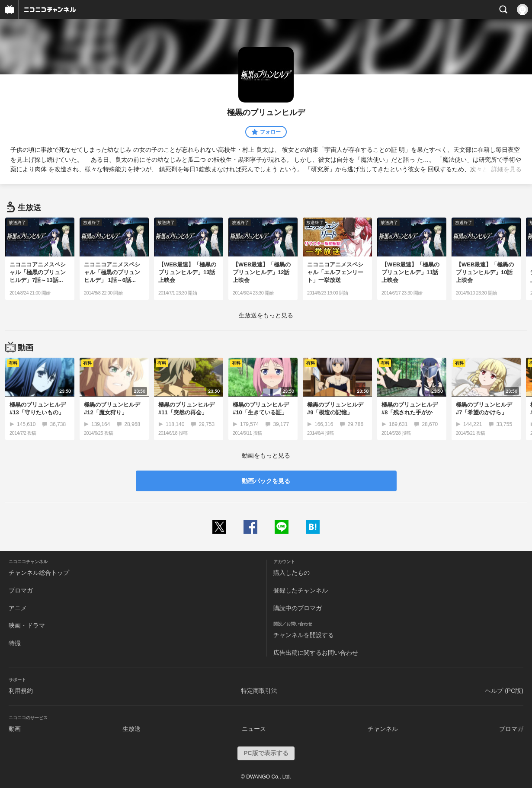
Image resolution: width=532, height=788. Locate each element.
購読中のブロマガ (298, 608)
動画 (15, 729)
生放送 (131, 729)
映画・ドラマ (27, 625)
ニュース (254, 729)
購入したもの (292, 573)
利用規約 (21, 691)
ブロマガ (21, 590)
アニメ (18, 608)
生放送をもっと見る (266, 315)
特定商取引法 (259, 691)
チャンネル (383, 729)
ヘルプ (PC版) (504, 691)
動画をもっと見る (266, 455)
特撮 (15, 643)
